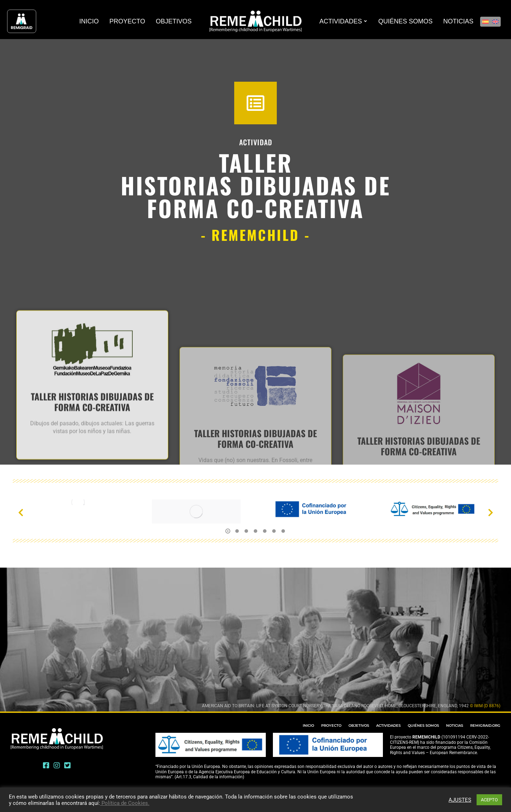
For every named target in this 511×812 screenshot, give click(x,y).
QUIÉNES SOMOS (423, 726)
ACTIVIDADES (388, 726)
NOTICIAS (455, 726)
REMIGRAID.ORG (485, 726)
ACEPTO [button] (489, 800)
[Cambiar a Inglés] (495, 22)
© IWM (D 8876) (485, 706)
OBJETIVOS (359, 726)
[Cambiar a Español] (485, 22)
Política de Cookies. (125, 803)
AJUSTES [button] (460, 800)
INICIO (308, 726)
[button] (21, 513)
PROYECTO (331, 726)
